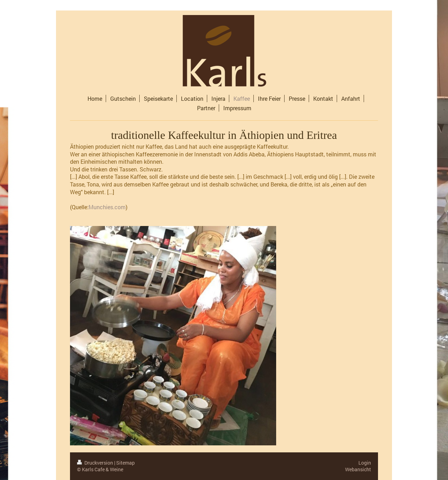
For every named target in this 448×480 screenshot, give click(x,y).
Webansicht (358, 469)
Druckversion (96, 463)
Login (365, 463)
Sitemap (125, 463)
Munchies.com (107, 207)
